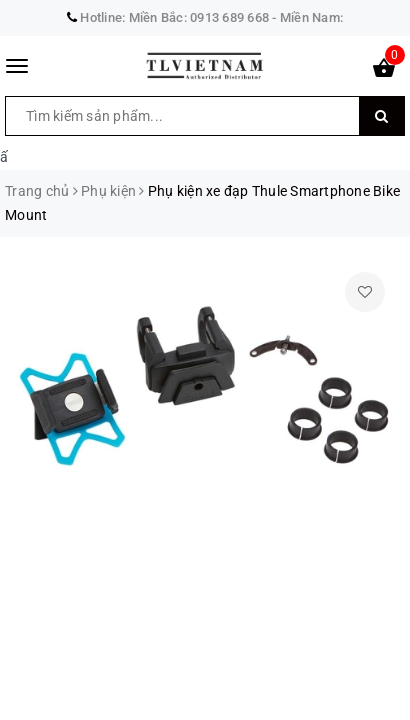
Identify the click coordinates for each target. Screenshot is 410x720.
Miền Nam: (311, 17)
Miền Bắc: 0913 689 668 (199, 17)
